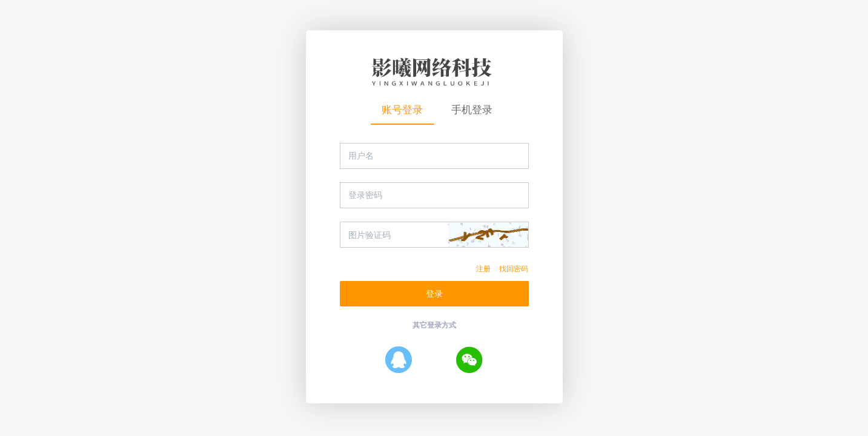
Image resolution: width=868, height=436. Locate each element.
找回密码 (514, 269)
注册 (483, 269)
